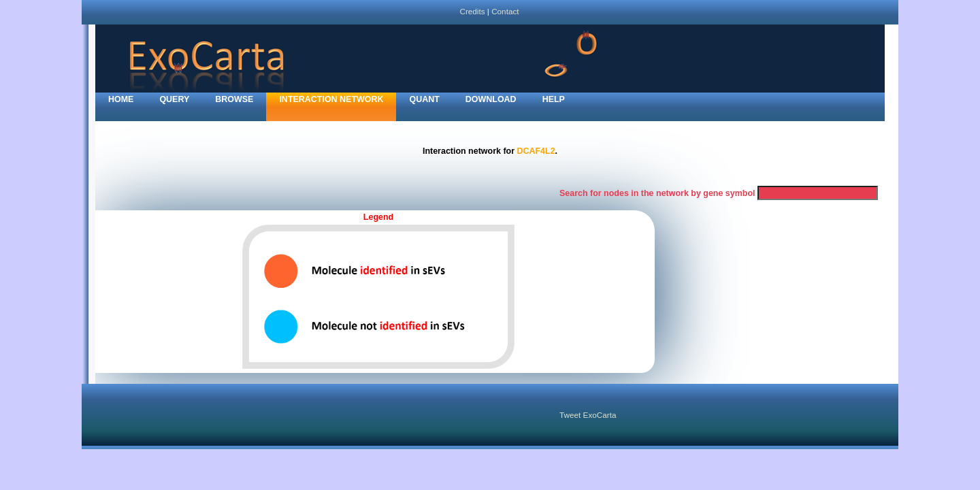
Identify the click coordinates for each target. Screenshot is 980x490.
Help (554, 99)
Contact (505, 11)
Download (491, 99)
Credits (472, 11)
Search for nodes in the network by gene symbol (657, 193)
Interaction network (331, 99)
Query (174, 99)
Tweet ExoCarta (588, 415)
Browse (234, 99)
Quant (424, 99)
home (121, 99)
